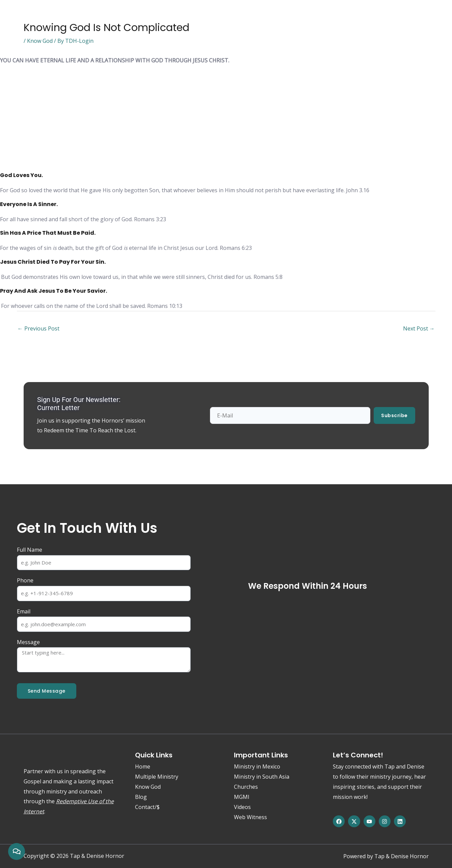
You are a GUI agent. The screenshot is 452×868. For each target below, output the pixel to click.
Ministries (136, 16)
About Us (101, 16)
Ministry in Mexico (257, 766)
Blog (235, 16)
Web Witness (202, 16)
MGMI (242, 797)
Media (167, 16)
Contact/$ (264, 16)
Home (34, 16)
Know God (65, 16)
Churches (246, 787)
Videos (242, 807)
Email (24, 611)
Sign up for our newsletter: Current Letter (79, 404)
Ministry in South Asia (262, 777)
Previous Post (38, 328)
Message (28, 642)
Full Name (30, 550)
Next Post (419, 328)
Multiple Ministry (157, 777)
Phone (25, 580)
